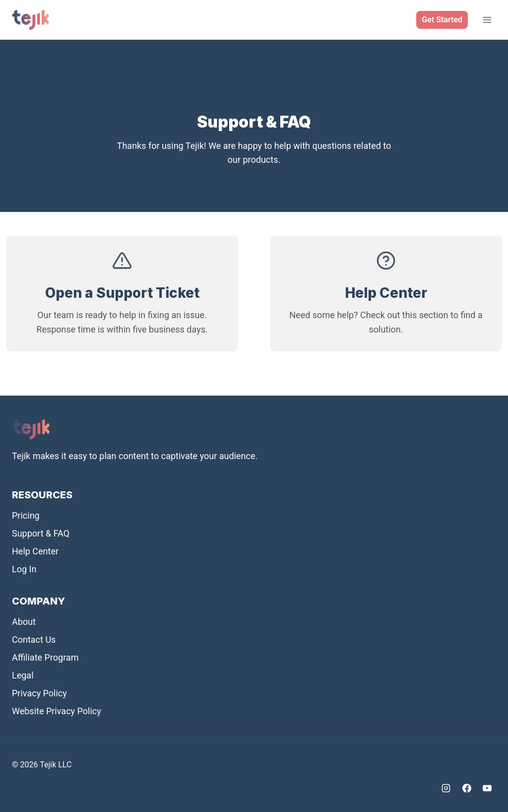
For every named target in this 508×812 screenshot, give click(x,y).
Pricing (26, 515)
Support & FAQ (41, 533)
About (24, 622)
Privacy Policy (39, 693)
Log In (24, 569)
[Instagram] (446, 788)
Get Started (442, 20)
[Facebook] (467, 788)
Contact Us (34, 640)
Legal (23, 675)
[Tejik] (31, 20)
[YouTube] (487, 788)
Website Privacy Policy (57, 711)
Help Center (35, 551)
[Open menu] (487, 20)
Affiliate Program (45, 657)
